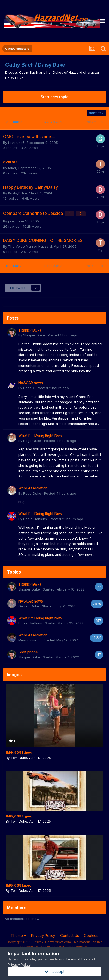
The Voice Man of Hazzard (30, 246)
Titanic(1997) (30, 330)
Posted (62, 335)
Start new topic (54, 97)
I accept (55, 972)
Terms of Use (77, 959)
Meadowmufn (29, 640)
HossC (29, 388)
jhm (11, 221)
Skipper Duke (34, 335)
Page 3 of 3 (54, 122)
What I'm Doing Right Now (40, 435)
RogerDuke (32, 441)
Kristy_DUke (17, 193)
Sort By (96, 113)
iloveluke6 (16, 143)
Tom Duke (19, 758)
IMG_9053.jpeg (19, 752)
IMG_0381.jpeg (19, 885)
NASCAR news (31, 383)
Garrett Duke (29, 606)
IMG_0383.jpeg (19, 816)
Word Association (33, 488)
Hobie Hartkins (35, 519)
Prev (17, 122)
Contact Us (70, 935)
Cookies (91, 935)
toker (12, 168)
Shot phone (28, 652)
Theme (18, 935)
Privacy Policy (43, 935)
